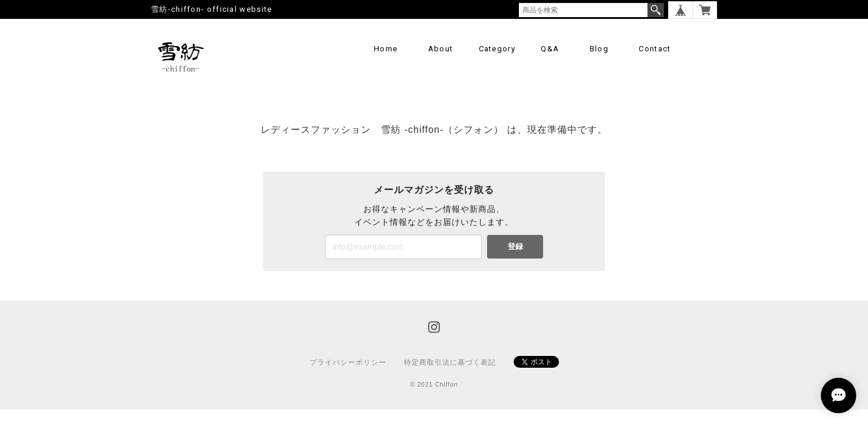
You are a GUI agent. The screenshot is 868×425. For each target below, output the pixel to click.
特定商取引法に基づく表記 (450, 362)
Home (386, 49)
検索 (656, 10)
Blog (599, 49)
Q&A (550, 49)
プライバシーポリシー (348, 362)
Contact (655, 49)
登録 (515, 246)
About (441, 49)
